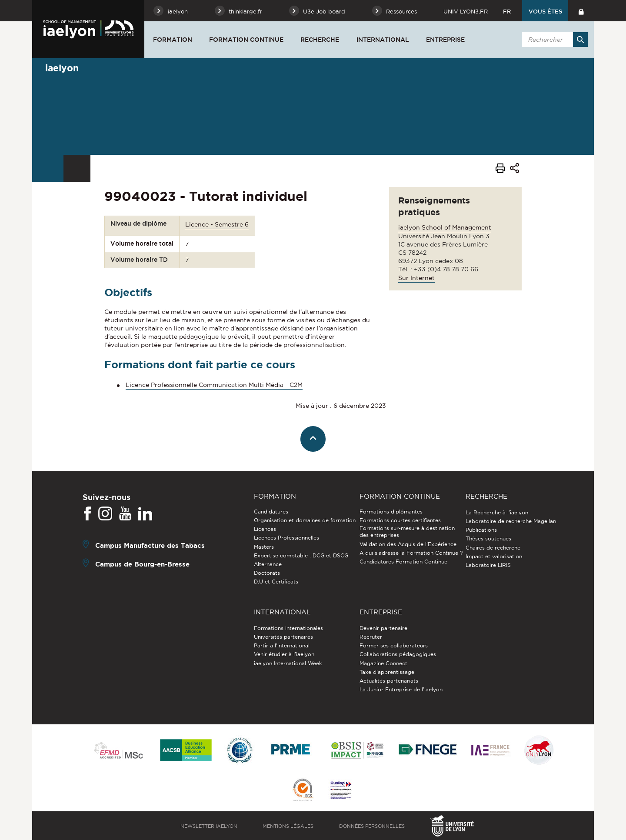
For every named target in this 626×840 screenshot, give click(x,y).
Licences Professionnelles (286, 538)
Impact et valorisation (494, 556)
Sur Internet (416, 278)
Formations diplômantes (391, 512)
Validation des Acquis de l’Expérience (408, 544)
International (383, 40)
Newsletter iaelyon (209, 826)
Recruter (371, 637)
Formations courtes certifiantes (400, 520)
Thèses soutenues (488, 538)
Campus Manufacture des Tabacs (150, 545)
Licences (265, 529)
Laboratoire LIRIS (488, 565)
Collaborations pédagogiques (398, 654)
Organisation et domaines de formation (305, 520)
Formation (173, 40)
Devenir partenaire (383, 628)
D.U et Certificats (276, 582)
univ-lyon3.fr (466, 11)
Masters (264, 547)
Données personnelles (372, 826)
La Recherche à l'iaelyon (497, 512)
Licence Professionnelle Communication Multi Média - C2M (214, 385)
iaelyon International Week (288, 663)
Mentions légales (288, 826)
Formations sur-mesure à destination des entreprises (407, 532)
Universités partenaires (283, 637)
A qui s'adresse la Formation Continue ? (411, 553)
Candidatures (271, 512)
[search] (553, 40)
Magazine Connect (383, 663)
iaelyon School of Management (445, 227)
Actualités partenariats (389, 681)
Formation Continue (246, 40)
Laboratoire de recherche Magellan (511, 521)
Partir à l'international (282, 645)
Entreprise (445, 40)
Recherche (320, 40)
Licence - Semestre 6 (217, 224)
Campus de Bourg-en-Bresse (142, 564)
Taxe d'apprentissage (387, 672)
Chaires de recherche (493, 548)
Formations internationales (288, 628)
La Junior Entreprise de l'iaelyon (401, 689)
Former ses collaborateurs (394, 645)
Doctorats (267, 573)
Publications (481, 530)
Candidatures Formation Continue (403, 562)
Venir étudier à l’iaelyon (284, 654)
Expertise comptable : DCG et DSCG (301, 555)
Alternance (268, 564)
